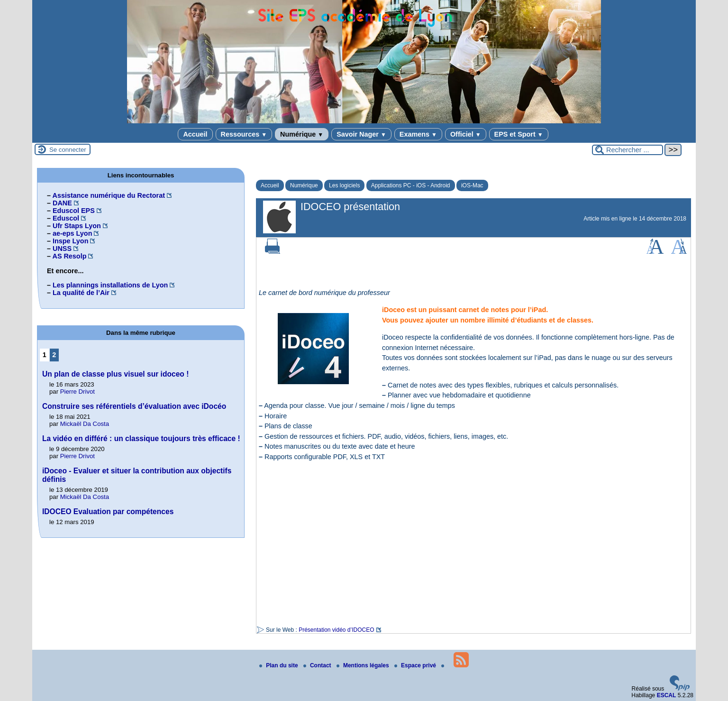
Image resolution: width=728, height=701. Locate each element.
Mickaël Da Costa (85, 424)
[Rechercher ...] (628, 150)
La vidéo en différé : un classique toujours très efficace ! (141, 438)
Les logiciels (344, 185)
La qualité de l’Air (81, 293)
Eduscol (66, 218)
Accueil (195, 134)
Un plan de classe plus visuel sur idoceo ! (115, 374)
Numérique (302, 134)
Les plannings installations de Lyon (110, 285)
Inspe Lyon (70, 241)
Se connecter (68, 150)
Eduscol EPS (74, 211)
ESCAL (667, 695)
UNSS (62, 249)
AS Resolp (69, 256)
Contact (318, 665)
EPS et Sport (519, 134)
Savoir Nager (361, 134)
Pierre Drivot (77, 392)
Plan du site (279, 665)
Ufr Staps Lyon (77, 226)
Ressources (244, 134)
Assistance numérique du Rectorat (109, 195)
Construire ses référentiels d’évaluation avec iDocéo (134, 406)
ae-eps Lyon (72, 233)
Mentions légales (364, 665)
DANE (62, 203)
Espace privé (416, 665)
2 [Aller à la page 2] (54, 355)
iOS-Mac (472, 185)
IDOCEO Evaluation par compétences (108, 512)
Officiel (466, 134)
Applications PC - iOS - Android (411, 185)
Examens (418, 134)
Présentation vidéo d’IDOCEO (336, 630)
